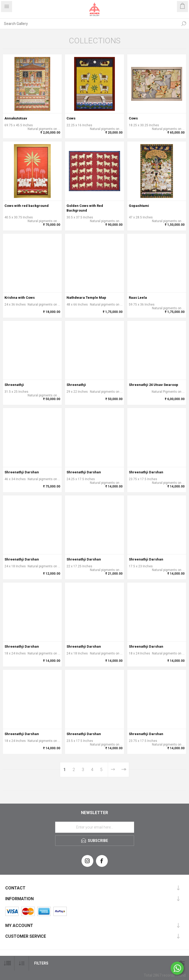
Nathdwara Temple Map (86, 298)
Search (184, 24)
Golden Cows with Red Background (85, 208)
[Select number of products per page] (7, 963)
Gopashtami (139, 206)
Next (113, 770)
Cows (71, 118)
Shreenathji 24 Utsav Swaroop (154, 385)
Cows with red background (27, 206)
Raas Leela (138, 298)
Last (123, 770)
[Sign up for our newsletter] (95, 827)
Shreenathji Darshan (22, 472)
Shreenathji (14, 385)
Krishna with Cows (20, 298)
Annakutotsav (16, 118)
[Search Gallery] (89, 24)
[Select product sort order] (22, 963)
